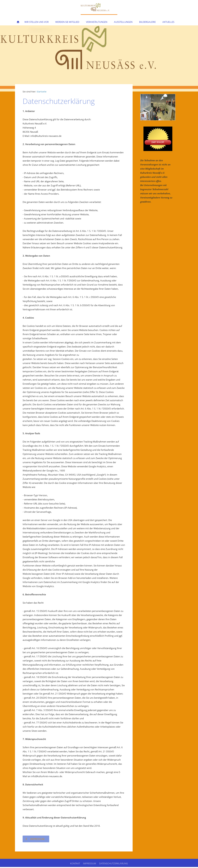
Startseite (42, 92)
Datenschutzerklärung (114, 863)
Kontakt (75, 863)
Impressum (90, 863)
